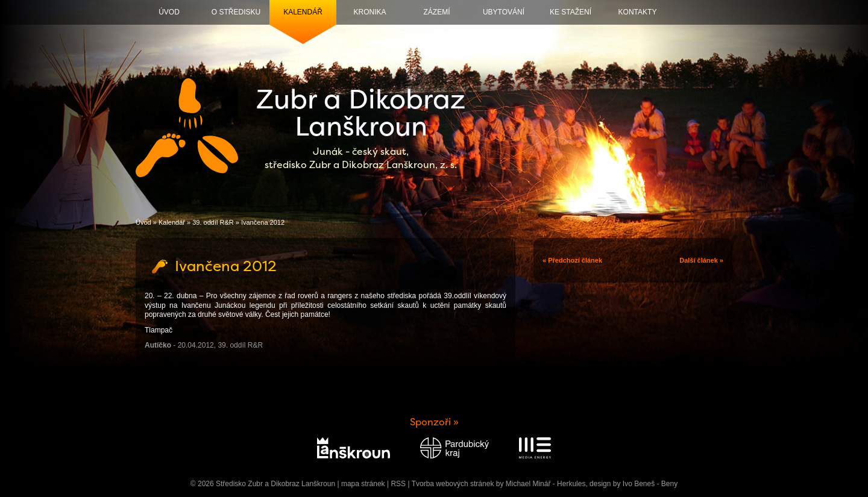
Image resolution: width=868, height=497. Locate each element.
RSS (398, 484)
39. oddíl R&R (213, 222)
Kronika (370, 12)
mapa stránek (363, 484)
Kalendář (303, 12)
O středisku (236, 12)
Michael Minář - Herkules (546, 484)
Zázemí (437, 12)
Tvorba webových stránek (453, 484)
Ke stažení (571, 12)
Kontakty (638, 12)
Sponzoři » (434, 422)
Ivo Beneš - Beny (650, 484)
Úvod (169, 12)
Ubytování (504, 12)
